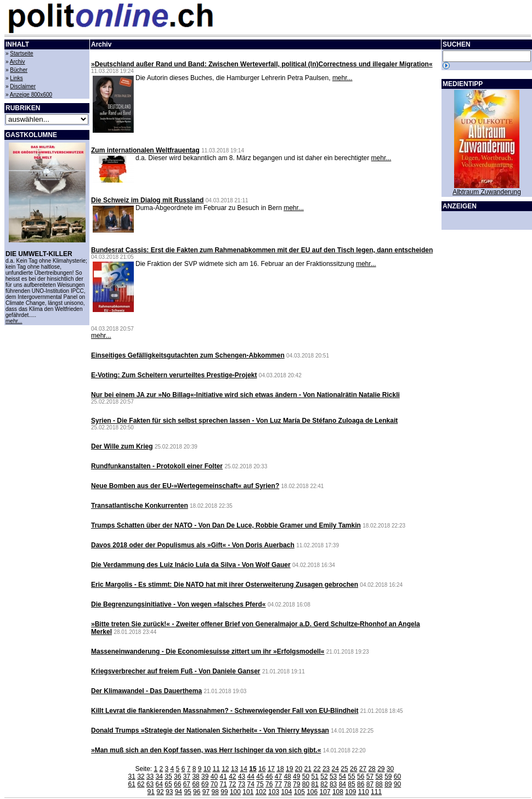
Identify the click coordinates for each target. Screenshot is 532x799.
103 (274, 792)
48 (287, 777)
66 (177, 784)
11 (216, 769)
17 (271, 769)
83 (333, 784)
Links (16, 78)
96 (197, 792)
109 (350, 792)
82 (324, 784)
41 (223, 777)
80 (306, 784)
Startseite (21, 53)
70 (214, 784)
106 (312, 792)
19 (289, 769)
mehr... (14, 321)
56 (361, 777)
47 (278, 777)
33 (150, 777)
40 (214, 777)
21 (308, 769)
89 (388, 784)
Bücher (19, 70)
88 (379, 784)
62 (141, 784)
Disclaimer (23, 86)
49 (296, 777)
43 (242, 777)
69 (205, 784)
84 (343, 784)
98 (215, 792)
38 (196, 777)
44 (251, 777)
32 (141, 777)
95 (187, 792)
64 (159, 784)
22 (317, 769)
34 (159, 777)
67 (187, 784)
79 (296, 784)
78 (287, 784)
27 (363, 769)
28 (372, 769)
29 (381, 769)
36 (177, 777)
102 (261, 792)
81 (315, 784)
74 (251, 784)
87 (370, 784)
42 (232, 777)
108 (338, 792)
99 (224, 792)
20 (299, 769)
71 (223, 784)
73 (242, 784)
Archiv (18, 62)
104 (286, 792)
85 (351, 784)
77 (278, 784)
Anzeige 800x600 (31, 95)
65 (168, 784)
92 (160, 792)
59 (388, 777)
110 (364, 792)
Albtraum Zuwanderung (487, 192)
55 (351, 777)
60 (397, 777)
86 (361, 784)
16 (262, 769)
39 (205, 777)
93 (169, 792)
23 (326, 769)
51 (315, 777)
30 (390, 769)
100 (235, 792)
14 (244, 769)
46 (269, 777)
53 (333, 777)
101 (248, 792)
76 (269, 784)
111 (376, 792)
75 (260, 784)
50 (306, 777)
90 (397, 784)
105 (299, 792)
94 (179, 792)
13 (234, 769)
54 (343, 777)
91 (151, 792)
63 (150, 784)
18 (280, 769)
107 (325, 792)
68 (196, 784)
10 (207, 769)
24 (335, 769)
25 (344, 769)
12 (225, 769)
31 (131, 777)
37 (187, 777)
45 (260, 777)
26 (353, 769)
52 (324, 777)
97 (206, 792)
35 (168, 777)
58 (379, 777)
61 (131, 784)
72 (232, 784)
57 (370, 777)
